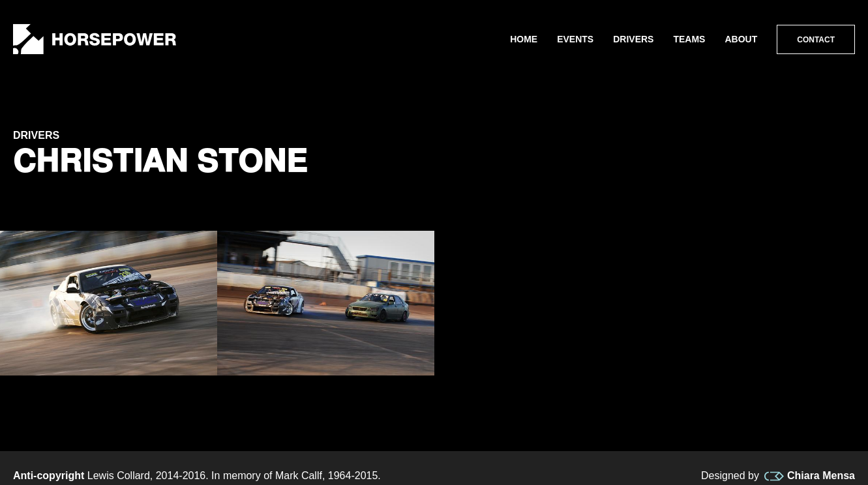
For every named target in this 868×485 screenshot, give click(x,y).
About (741, 39)
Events (575, 39)
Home (524, 39)
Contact (816, 40)
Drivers (633, 39)
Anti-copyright (49, 476)
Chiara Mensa (810, 476)
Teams (689, 39)
